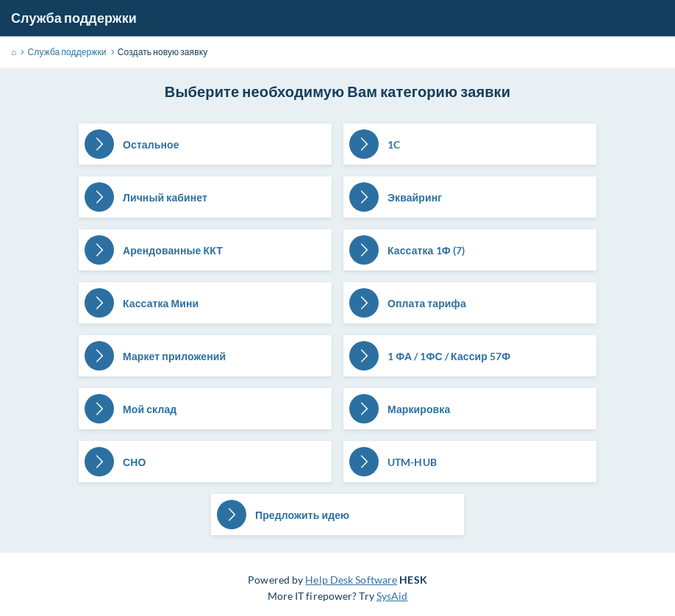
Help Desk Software (351, 580)
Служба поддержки (74, 18)
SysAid (392, 596)
